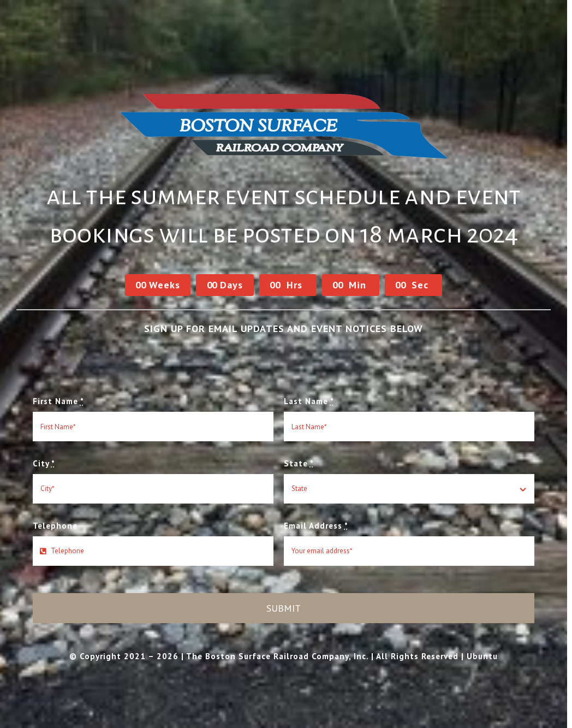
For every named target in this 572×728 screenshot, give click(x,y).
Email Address (316, 526)
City (44, 463)
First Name (58, 401)
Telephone (55, 526)
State (299, 463)
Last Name (309, 401)
